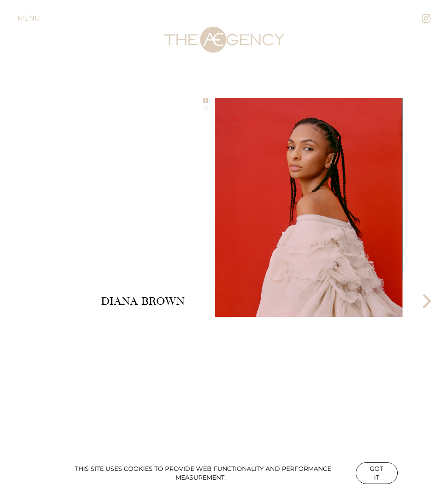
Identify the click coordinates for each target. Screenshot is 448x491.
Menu (29, 18)
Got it (376, 473)
